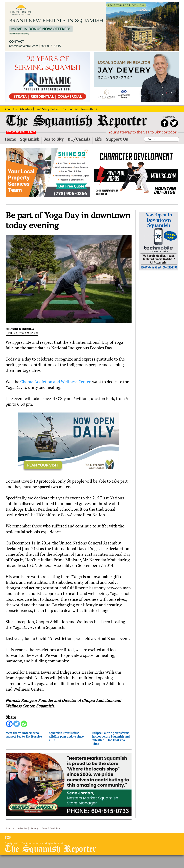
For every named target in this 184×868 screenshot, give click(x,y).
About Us (10, 828)
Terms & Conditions (51, 828)
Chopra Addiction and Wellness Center (55, 382)
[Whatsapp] (24, 724)
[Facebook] (9, 724)
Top (8, 837)
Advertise (23, 828)
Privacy (34, 828)
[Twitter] (17, 724)
